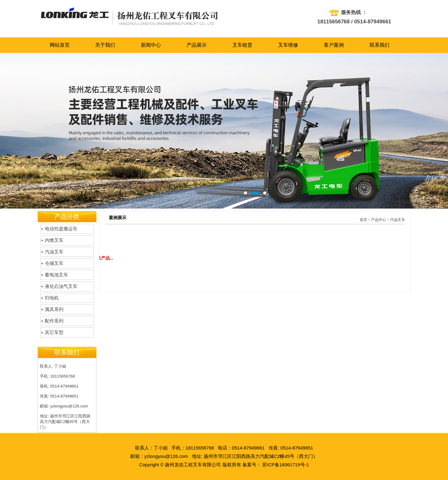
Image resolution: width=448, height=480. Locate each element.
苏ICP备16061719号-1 (286, 465)
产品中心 (379, 220)
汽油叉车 (398, 220)
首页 (363, 220)
